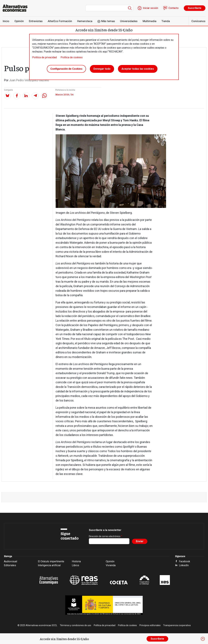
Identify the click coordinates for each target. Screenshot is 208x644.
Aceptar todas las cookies (138, 69)
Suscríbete (195, 8)
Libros (75, 565)
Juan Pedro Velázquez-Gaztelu (29, 80)
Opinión (19, 21)
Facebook (185, 561)
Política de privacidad (44, 57)
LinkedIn (184, 565)
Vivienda (111, 565)
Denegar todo (102, 69)
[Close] (203, 639)
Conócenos (198, 21)
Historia (76, 561)
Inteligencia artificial (49, 565)
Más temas (108, 21)
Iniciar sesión (150, 8)
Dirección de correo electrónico (105, 536)
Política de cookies (72, 57)
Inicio (6, 21)
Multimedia (149, 21)
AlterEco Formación (60, 21)
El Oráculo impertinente (51, 561)
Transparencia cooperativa (177, 625)
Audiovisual (10, 561)
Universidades (129, 21)
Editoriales (10, 565)
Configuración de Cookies (66, 69)
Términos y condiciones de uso (75, 625)
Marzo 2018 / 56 (65, 94)
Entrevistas (36, 21)
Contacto (174, 8)
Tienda (166, 21)
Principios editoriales (150, 625)
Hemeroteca (85, 21)
